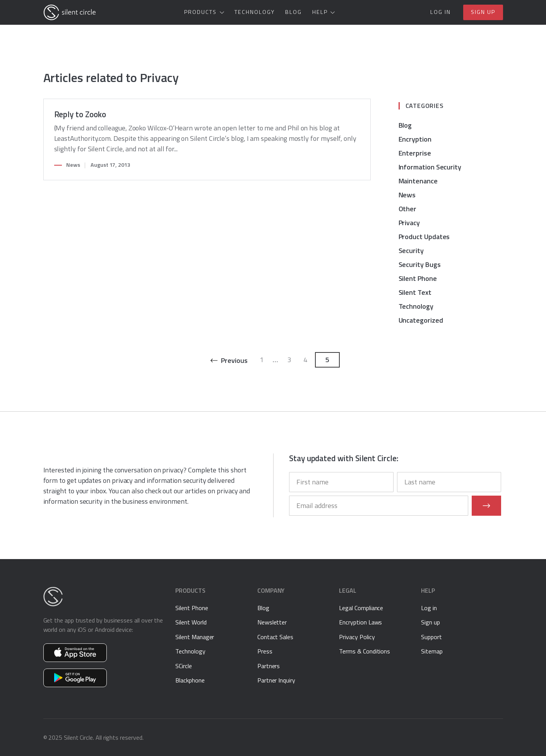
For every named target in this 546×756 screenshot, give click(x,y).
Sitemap (432, 651)
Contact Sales (275, 637)
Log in (441, 12)
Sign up (483, 12)
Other (408, 209)
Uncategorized (421, 320)
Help (320, 12)
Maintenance (418, 181)
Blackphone (190, 680)
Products (200, 12)
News (73, 165)
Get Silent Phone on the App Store (75, 653)
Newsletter (272, 622)
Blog (294, 12)
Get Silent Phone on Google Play (75, 678)
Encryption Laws (360, 622)
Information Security (430, 167)
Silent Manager (195, 637)
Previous (234, 360)
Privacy (409, 223)
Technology (255, 12)
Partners (269, 666)
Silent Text (415, 292)
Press (265, 651)
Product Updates (424, 237)
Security (411, 251)
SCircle (184, 666)
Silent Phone (418, 278)
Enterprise (415, 153)
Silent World (191, 622)
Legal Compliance (361, 608)
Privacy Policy (357, 637)
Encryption (415, 139)
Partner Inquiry (276, 680)
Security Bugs (420, 264)
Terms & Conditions (365, 651)
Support (431, 637)
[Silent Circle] (70, 12)
